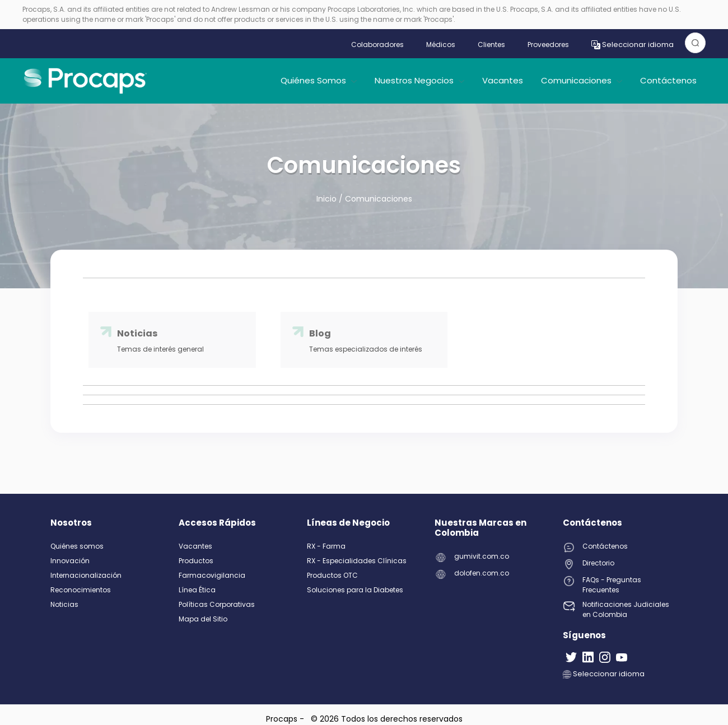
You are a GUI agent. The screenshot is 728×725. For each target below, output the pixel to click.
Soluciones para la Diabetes (355, 590)
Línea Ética (197, 590)
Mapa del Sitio (203, 619)
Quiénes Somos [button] (319, 80)
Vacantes (503, 80)
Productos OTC (332, 575)
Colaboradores (377, 45)
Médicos (441, 45)
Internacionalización (86, 575)
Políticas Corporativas (217, 604)
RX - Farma (326, 546)
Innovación (70, 561)
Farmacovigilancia (212, 575)
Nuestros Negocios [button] (419, 80)
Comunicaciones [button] (582, 80)
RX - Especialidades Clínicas (357, 561)
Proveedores (548, 45)
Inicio (328, 199)
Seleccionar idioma (633, 45)
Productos (196, 561)
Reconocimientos (81, 590)
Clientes (491, 45)
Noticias (64, 604)
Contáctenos (668, 80)
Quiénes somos (77, 546)
